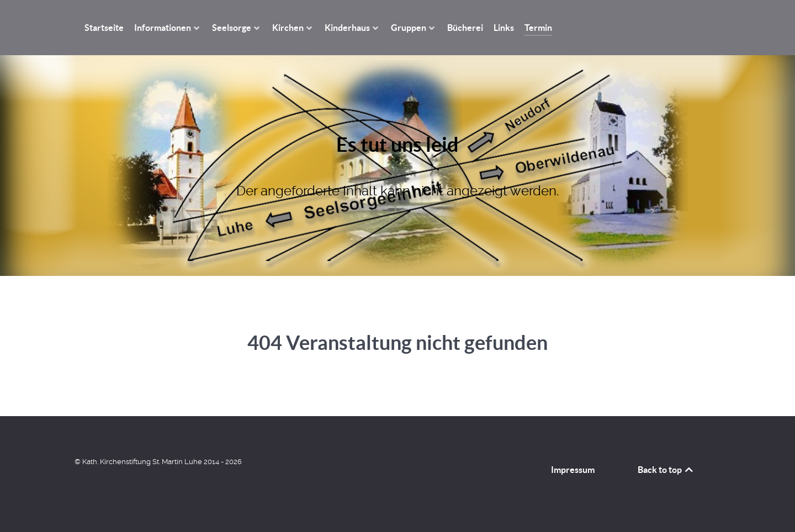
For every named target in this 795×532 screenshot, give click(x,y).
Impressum (573, 470)
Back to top (666, 470)
